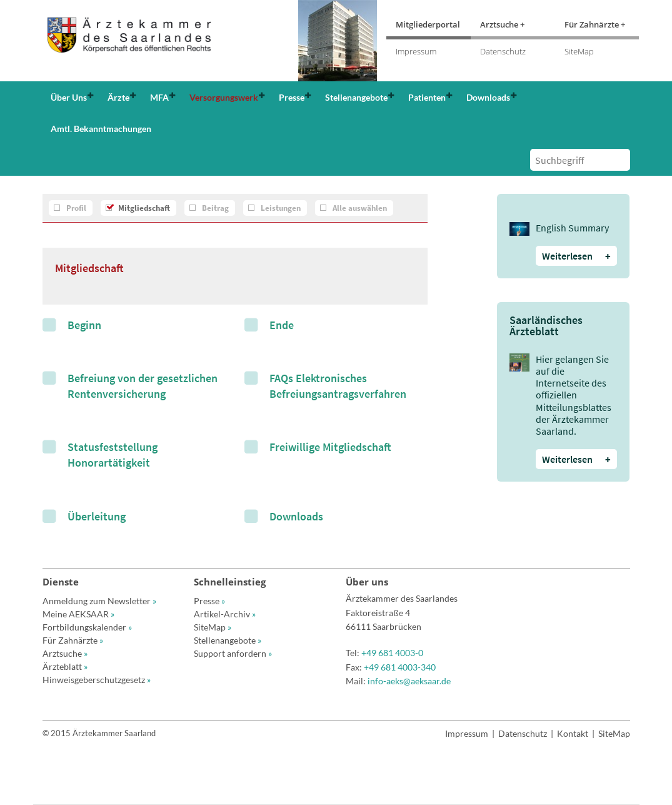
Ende (282, 325)
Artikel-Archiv (225, 614)
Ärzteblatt (65, 666)
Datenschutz (503, 51)
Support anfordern (233, 653)
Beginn (84, 325)
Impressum (416, 51)
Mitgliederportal (428, 24)
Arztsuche (65, 653)
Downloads (296, 516)
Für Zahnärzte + (595, 24)
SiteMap (579, 51)
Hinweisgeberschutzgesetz (97, 680)
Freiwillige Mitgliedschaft (330, 447)
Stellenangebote (228, 640)
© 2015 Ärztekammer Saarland (99, 733)
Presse (209, 601)
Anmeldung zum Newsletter (99, 601)
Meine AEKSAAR (78, 614)
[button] (71, 97)
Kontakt (573, 733)
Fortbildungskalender (87, 627)
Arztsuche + (502, 24)
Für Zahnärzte (73, 640)
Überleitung (97, 516)
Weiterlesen (576, 256)
